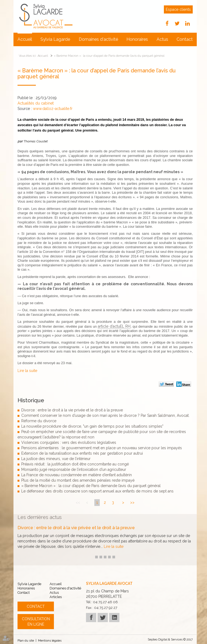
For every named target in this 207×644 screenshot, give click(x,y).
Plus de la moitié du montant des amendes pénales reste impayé (78, 480)
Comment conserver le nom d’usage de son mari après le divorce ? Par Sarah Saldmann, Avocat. (105, 415)
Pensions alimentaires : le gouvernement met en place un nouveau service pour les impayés (102, 448)
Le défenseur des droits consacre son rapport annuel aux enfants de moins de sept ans (97, 491)
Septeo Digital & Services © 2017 (170, 640)
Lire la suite (27, 371)
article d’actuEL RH (114, 326)
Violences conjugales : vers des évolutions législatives (69, 442)
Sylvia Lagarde (55, 39)
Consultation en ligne (36, 622)
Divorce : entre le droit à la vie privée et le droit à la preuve (72, 410)
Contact (185, 39)
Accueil (25, 39)
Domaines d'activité (98, 39)
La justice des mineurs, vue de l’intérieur (56, 459)
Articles (56, 597)
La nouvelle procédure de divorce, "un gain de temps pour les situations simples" (92, 426)
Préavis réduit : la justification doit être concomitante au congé (75, 464)
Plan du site (26, 641)
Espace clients (178, 9)
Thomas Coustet (36, 141)
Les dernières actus (40, 517)
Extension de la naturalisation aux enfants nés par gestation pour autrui (82, 453)
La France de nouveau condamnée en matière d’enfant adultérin (77, 475)
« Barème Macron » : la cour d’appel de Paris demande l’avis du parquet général (109, 56)
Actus (162, 39)
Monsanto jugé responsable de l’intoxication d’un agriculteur (74, 469)
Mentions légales (50, 641)
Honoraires (137, 39)
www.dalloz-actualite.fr (53, 109)
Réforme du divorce (39, 421)
